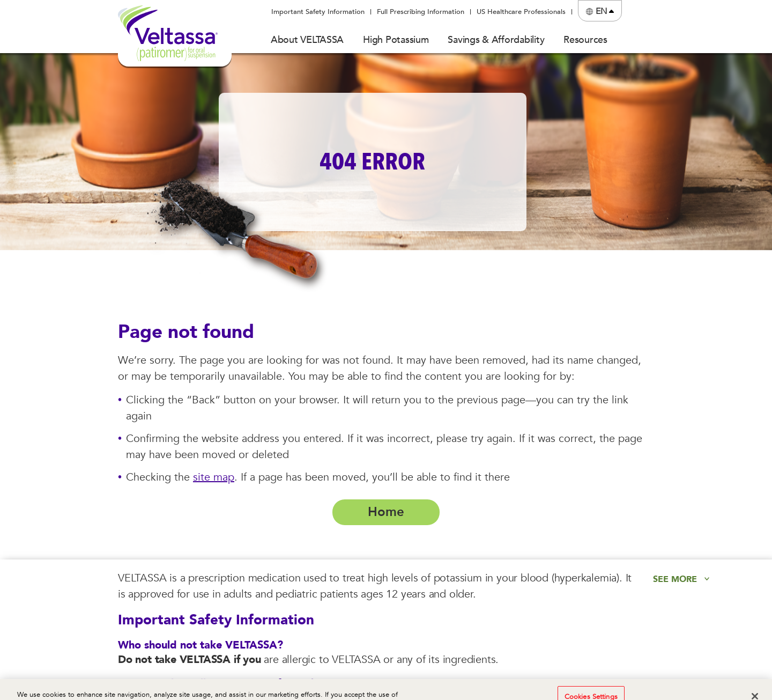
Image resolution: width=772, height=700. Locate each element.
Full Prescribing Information (421, 12)
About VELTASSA (307, 40)
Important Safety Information (318, 12)
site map (214, 477)
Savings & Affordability (496, 40)
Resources (585, 40)
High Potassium (396, 40)
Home (386, 512)
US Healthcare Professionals (521, 12)
